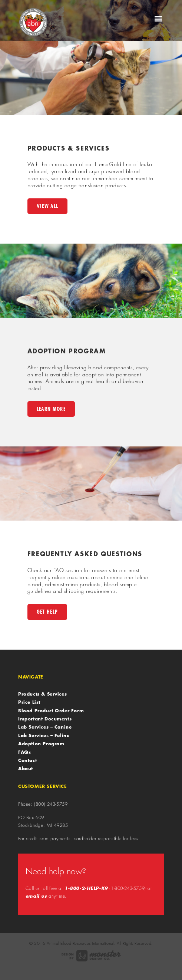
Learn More (51, 409)
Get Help (47, 612)
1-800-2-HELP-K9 (86, 888)
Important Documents (45, 719)
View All (48, 206)
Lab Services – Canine (45, 727)
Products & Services (42, 694)
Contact (27, 760)
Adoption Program (41, 743)
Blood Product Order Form (51, 710)
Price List (29, 702)
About (26, 768)
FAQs (24, 752)
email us (36, 896)
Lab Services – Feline (44, 735)
